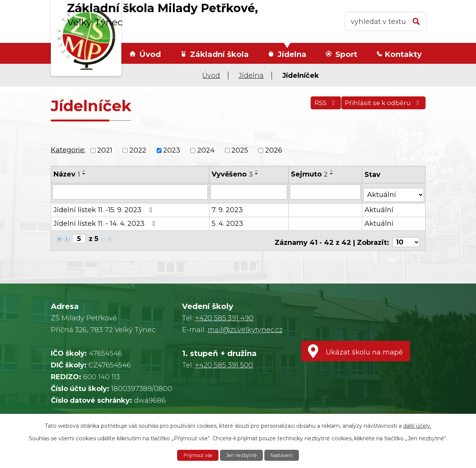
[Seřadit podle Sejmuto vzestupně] (333, 171)
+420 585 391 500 (224, 365)
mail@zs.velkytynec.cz (245, 330)
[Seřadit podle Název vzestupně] (84, 171)
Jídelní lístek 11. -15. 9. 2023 (104, 207)
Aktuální (380, 207)
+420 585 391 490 (224, 318)
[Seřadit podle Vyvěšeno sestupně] (257, 174)
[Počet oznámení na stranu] (406, 236)
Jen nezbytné (242, 455)
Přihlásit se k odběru (380, 107)
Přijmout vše (193, 455)
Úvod (150, 54)
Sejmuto (310, 174)
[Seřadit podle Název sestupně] (84, 174)
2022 (138, 150)
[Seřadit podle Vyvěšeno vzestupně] (257, 171)
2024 (206, 150)
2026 (274, 150)
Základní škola (219, 54)
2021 (105, 150)
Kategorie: (68, 150)
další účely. (417, 425)
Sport (346, 54)
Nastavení (287, 455)
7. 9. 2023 (228, 207)
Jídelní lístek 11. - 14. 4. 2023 (106, 221)
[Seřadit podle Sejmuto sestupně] (333, 174)
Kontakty (403, 54)
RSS (315, 107)
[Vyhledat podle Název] (130, 192)
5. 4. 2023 (228, 221)
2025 (240, 150)
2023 (172, 150)
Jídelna (292, 54)
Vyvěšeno (233, 174)
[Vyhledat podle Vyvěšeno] (249, 192)
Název (67, 174)
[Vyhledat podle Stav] (394, 191)
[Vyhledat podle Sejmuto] (326, 192)
